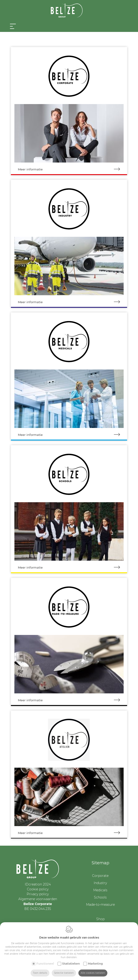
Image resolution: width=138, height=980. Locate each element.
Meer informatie (72, 169)
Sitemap (100, 863)
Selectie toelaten (64, 973)
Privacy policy (38, 894)
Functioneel (45, 964)
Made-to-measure (100, 905)
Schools (100, 897)
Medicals (100, 890)
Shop (100, 919)
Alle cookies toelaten (93, 973)
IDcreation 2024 (38, 884)
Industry (100, 883)
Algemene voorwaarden (38, 899)
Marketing (95, 964)
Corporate (100, 876)
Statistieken (71, 964)
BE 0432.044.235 (38, 909)
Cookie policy (38, 889)
